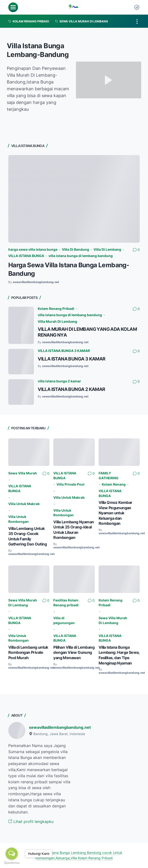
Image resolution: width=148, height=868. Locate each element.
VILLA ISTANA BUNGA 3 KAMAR (64, 351)
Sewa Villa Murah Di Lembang (23, 603)
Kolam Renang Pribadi (56, 309)
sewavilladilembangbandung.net (60, 727)
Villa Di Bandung (75, 249)
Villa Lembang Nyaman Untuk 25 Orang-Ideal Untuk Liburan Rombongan (74, 530)
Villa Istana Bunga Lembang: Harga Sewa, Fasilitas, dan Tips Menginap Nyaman (119, 655)
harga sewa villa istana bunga (33, 249)
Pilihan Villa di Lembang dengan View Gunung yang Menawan (74, 652)
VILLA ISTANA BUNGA (26, 256)
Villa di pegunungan (64, 620)
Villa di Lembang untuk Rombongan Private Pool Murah (28, 652)
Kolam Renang (114, 484)
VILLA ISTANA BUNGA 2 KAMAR (71, 389)
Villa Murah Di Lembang (57, 321)
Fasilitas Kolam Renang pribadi (66, 603)
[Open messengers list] (12, 854)
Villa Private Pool (70, 484)
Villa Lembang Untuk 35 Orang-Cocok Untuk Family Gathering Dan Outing (28, 536)
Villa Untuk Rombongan (18, 519)
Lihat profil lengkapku (31, 822)
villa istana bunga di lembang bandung (81, 256)
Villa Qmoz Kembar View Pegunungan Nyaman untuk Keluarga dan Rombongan (116, 513)
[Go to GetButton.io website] (12, 863)
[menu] (13, 7)
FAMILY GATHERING (109, 476)
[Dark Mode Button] (137, 7)
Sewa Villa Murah (23, 473)
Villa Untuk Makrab (24, 504)
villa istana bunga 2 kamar (59, 381)
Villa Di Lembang (107, 249)
